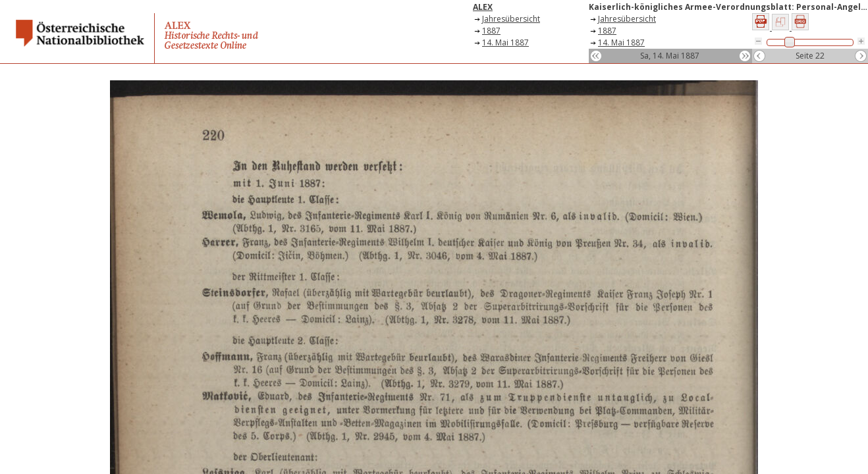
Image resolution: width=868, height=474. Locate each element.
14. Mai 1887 (505, 42)
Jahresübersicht (511, 19)
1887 (491, 31)
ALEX (483, 7)
